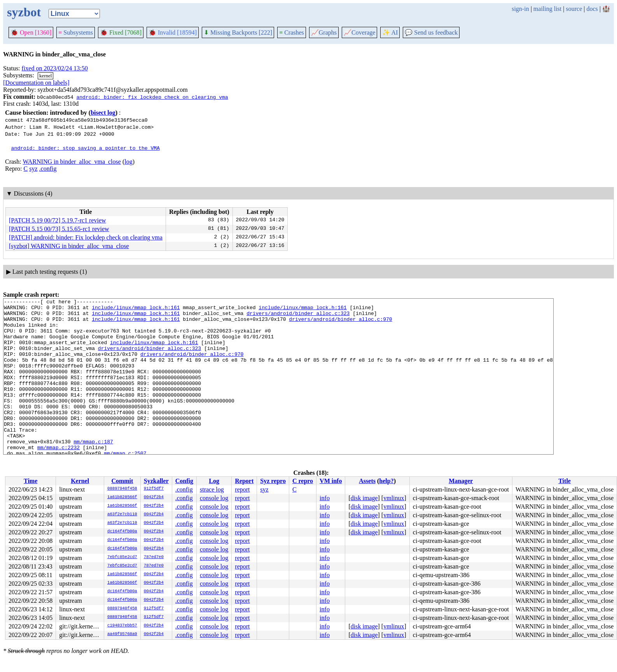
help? (386, 481)
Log (214, 481)
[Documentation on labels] (36, 83)
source (574, 9)
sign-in (520, 9)
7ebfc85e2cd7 (122, 557)
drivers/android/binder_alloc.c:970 (340, 324)
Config (184, 481)
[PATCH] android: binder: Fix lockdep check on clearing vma (86, 237)
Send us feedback (431, 32)
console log (214, 498)
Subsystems (76, 32)
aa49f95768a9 (122, 634)
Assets (367, 481)
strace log (212, 489)
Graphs (324, 32)
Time (31, 481)
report (242, 489)
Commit (122, 481)
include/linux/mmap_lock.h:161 (136, 310)
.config (48, 169)
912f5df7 (154, 489)
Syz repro (273, 481)
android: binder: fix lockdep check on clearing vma (152, 97)
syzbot (24, 12)
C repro (303, 481)
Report (244, 481)
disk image (364, 498)
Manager (461, 481)
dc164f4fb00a (122, 532)
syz (33, 169)
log (128, 162)
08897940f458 (122, 489)
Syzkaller (156, 481)
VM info (331, 481)
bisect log (103, 113)
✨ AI (390, 32)
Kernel (80, 481)
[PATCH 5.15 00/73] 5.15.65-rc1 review (59, 229)
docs (592, 9)
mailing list (547, 9)
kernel (45, 76)
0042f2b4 (154, 497)
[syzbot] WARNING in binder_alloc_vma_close (69, 246)
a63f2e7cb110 (122, 514)
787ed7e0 (154, 557)
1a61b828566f (122, 497)
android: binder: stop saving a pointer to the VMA (86, 148)
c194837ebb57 (122, 626)
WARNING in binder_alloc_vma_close (72, 162)
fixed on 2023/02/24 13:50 (55, 68)
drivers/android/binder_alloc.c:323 (298, 317)
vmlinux (394, 498)
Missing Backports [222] (238, 32)
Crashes (292, 32)
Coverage (359, 32)
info (325, 498)
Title (565, 481)
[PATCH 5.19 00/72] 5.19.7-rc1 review (58, 220)
